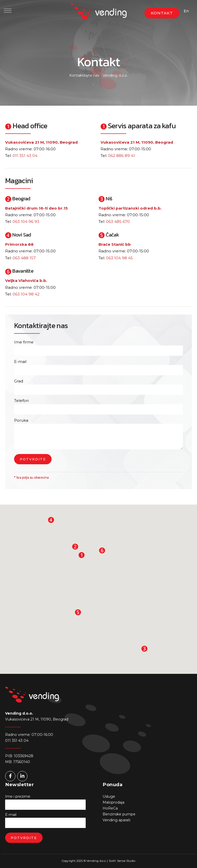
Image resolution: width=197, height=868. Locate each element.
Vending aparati (116, 820)
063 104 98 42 (26, 294)
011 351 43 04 (25, 156)
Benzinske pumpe (119, 814)
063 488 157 (24, 258)
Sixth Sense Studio (122, 861)
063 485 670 (118, 221)
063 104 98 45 (119, 258)
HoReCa (110, 808)
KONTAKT (162, 13)
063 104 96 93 (26, 221)
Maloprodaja (114, 802)
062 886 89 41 (121, 156)
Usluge (109, 796)
